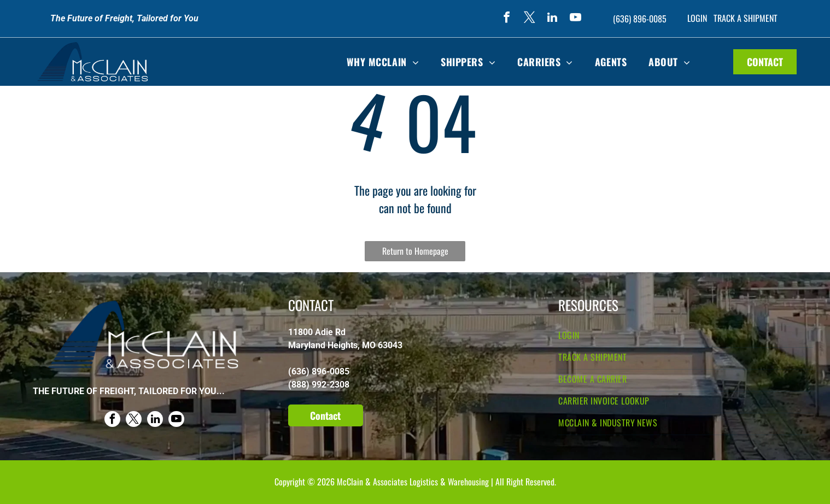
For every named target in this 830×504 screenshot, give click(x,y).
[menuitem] (383, 62)
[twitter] (529, 19)
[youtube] (575, 19)
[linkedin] (552, 19)
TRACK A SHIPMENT (746, 18)
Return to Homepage (415, 251)
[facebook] (506, 19)
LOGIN (697, 18)
